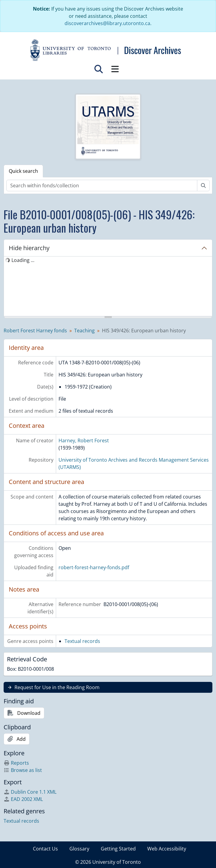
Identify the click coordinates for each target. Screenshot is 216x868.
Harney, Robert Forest (84, 440)
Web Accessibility (167, 849)
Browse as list (23, 770)
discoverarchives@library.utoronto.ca (107, 23)
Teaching (84, 331)
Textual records (82, 641)
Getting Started (118, 849)
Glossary (79, 849)
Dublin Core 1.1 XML (30, 792)
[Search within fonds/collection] (102, 186)
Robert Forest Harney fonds (35, 331)
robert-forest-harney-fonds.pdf (94, 567)
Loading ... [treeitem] (23, 260)
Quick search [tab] (23, 171)
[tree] (108, 287)
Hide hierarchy (29, 248)
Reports (16, 763)
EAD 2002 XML (23, 799)
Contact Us (45, 849)
